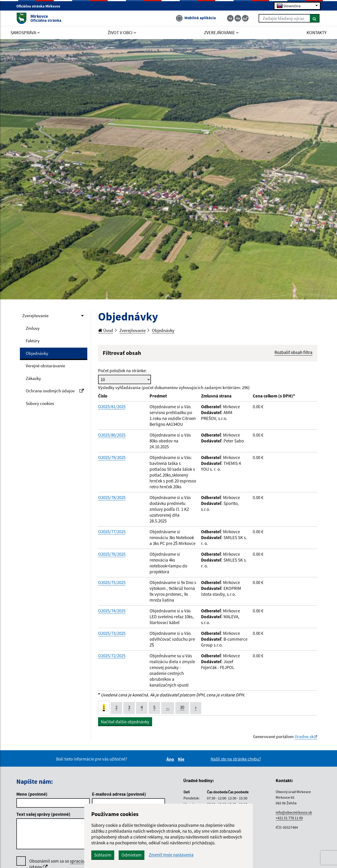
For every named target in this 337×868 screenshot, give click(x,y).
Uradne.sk (304, 736)
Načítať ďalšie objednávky (125, 722)
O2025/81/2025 (112, 407)
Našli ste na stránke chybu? (236, 759)
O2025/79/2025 (112, 457)
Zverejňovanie (35, 316)
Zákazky (33, 378)
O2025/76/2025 (112, 554)
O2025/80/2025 (112, 435)
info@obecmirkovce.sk (294, 812)
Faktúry (33, 341)
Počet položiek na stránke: (122, 371)
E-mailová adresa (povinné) (119, 794)
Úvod (106, 330)
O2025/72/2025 (112, 656)
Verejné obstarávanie (45, 366)
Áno (171, 759)
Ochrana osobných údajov (55, 391)
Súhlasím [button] (103, 855)
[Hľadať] (315, 18)
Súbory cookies (40, 403)
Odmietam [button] (132, 855)
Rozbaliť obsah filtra (293, 352)
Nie (182, 759)
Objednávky (37, 353)
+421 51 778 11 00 (289, 818)
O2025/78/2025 (112, 497)
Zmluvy (33, 328)
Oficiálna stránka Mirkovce (40, 6)
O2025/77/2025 (112, 532)
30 (182, 707)
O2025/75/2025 (112, 582)
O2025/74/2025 (112, 611)
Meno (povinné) (32, 794)
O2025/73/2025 (112, 633)
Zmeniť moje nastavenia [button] (171, 855)
